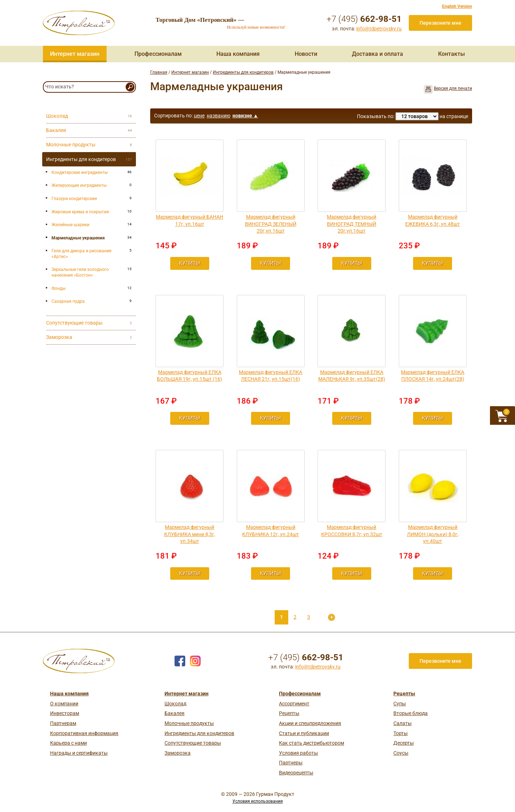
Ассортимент (294, 704)
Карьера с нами (68, 743)
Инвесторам (65, 713)
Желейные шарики (70, 225)
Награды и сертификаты (79, 753)
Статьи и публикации (304, 733)
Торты (401, 733)
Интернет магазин (75, 54)
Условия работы (298, 753)
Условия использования (258, 801)
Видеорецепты (296, 773)
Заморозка (178, 753)
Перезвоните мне (440, 23)
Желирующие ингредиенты (79, 185)
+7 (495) (364, 19)
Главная (159, 72)
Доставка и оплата (377, 54)
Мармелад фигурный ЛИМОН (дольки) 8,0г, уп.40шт (433, 534)
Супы (400, 704)
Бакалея (175, 713)
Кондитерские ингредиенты (80, 172)
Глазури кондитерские (74, 199)
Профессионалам (158, 54)
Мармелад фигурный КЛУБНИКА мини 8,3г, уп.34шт (190, 534)
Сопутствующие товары (193, 743)
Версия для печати (453, 88)
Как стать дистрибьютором (312, 743)
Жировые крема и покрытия (80, 212)
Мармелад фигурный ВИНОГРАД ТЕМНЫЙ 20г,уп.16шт (352, 224)
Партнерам (63, 723)
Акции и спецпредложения (310, 723)
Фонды (58, 288)
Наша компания (238, 54)
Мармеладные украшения (78, 238)
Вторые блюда (411, 713)
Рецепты (289, 713)
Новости (306, 54)
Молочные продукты (189, 723)
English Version (457, 6)
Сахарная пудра (68, 301)
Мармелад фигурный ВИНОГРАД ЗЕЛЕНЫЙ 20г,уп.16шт (271, 224)
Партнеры (291, 763)
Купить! (190, 263)
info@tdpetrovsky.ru (379, 29)
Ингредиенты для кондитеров (243, 72)
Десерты (404, 743)
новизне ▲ (245, 116)
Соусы (401, 753)
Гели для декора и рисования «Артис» (82, 254)
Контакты (452, 54)
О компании (64, 704)
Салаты (403, 723)
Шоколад (175, 704)
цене (199, 116)
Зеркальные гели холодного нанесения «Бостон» (80, 272)
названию (219, 116)
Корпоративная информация (84, 733)
